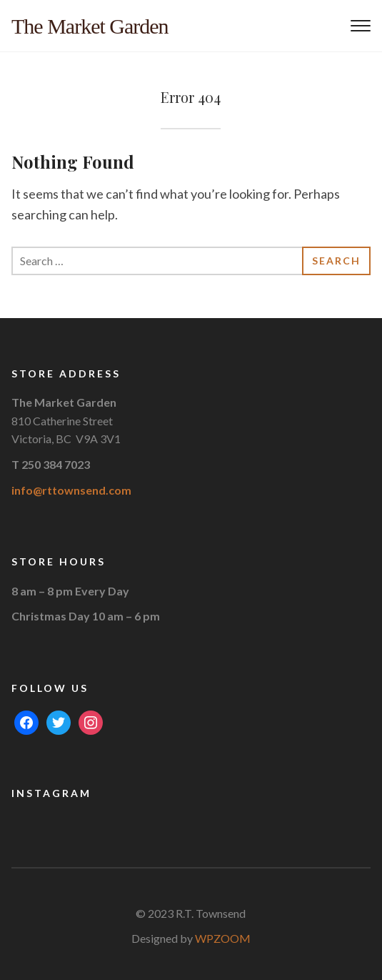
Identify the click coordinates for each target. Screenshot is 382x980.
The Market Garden (90, 26)
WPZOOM (223, 938)
